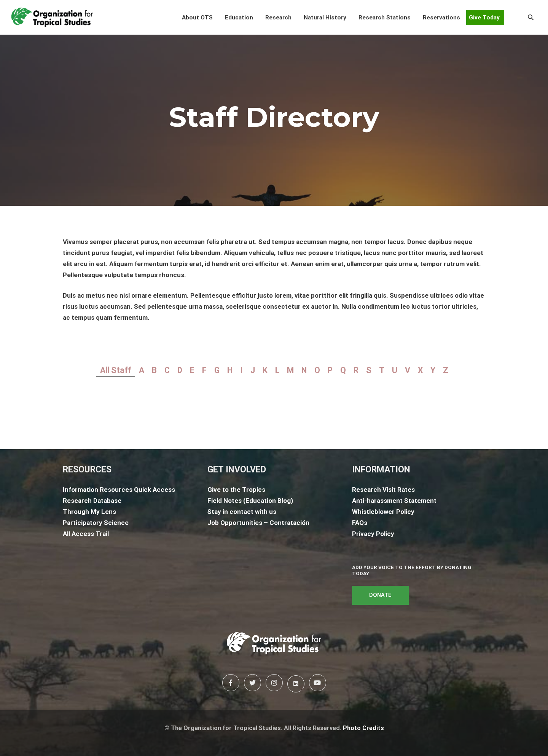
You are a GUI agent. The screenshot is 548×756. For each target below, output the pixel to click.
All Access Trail (86, 534)
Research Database (92, 501)
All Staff (116, 370)
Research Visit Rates (383, 490)
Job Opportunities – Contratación (258, 523)
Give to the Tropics (236, 490)
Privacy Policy (373, 534)
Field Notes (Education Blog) (250, 501)
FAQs (360, 523)
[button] (197, 18)
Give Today (484, 18)
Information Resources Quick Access (119, 490)
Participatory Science (96, 523)
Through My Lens (89, 512)
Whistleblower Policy (383, 512)
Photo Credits (363, 728)
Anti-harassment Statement (394, 501)
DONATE (380, 595)
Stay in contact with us (242, 512)
